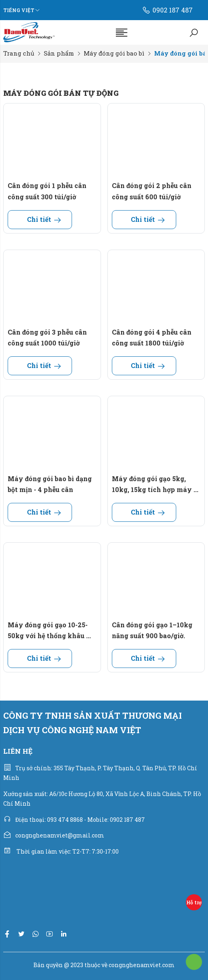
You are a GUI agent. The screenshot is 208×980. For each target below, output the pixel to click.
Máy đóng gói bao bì (114, 53)
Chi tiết (40, 219)
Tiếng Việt (19, 10)
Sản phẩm (59, 53)
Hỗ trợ (194, 902)
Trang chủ (19, 53)
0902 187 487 (167, 10)
